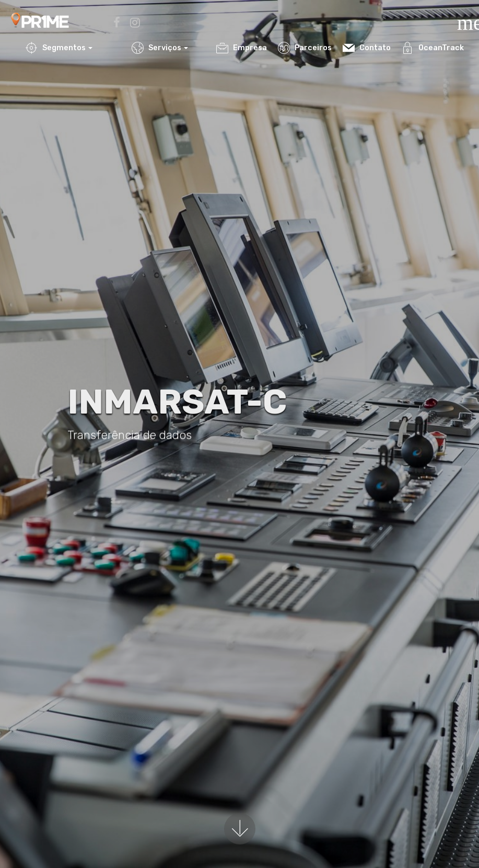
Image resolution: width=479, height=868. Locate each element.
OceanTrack (433, 48)
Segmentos (56, 48)
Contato (367, 48)
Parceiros (305, 48)
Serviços (156, 48)
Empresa (242, 48)
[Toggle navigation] (460, 15)
